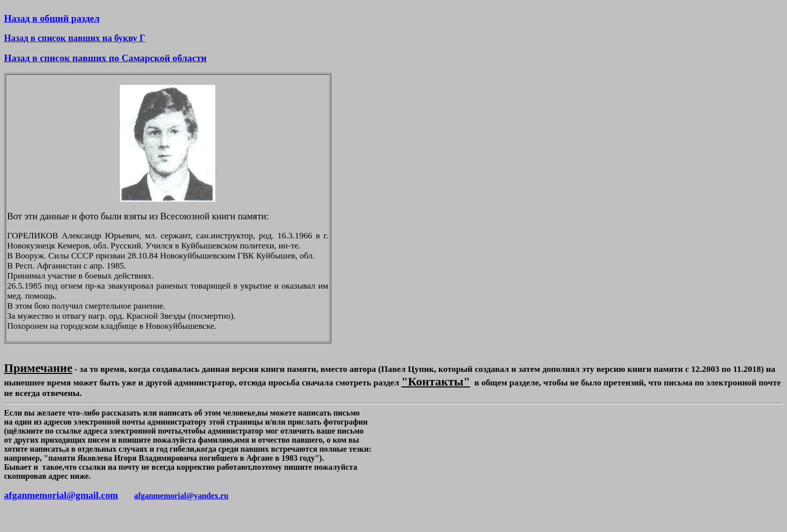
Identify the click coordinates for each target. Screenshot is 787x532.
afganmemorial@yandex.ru (181, 496)
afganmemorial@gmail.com (61, 495)
